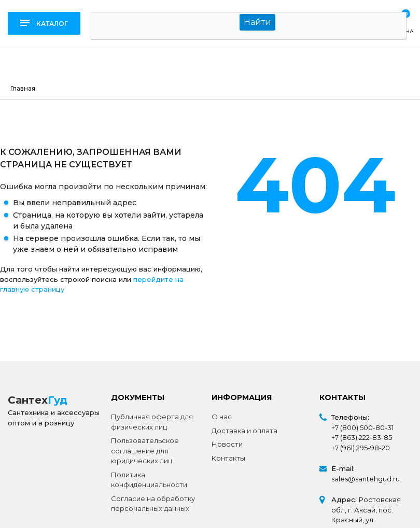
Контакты (228, 458)
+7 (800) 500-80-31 (362, 427)
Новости (227, 444)
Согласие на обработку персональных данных (153, 504)
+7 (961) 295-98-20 (361, 448)
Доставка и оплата (244, 431)
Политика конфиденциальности (149, 480)
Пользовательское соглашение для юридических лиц (145, 451)
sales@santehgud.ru (366, 479)
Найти (257, 22)
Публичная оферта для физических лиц (152, 422)
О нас (222, 417)
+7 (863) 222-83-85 (362, 437)
